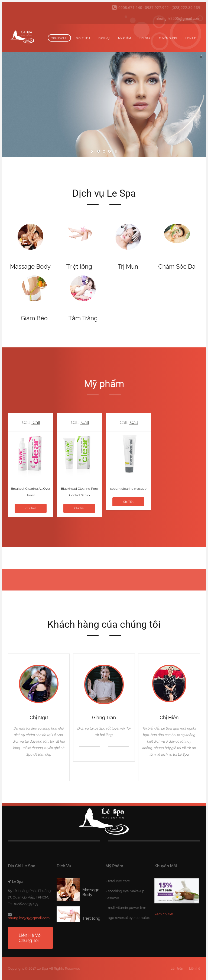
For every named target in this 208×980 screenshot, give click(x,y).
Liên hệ (191, 38)
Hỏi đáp (145, 38)
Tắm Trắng (83, 318)
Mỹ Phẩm (124, 38)
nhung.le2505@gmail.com (178, 19)
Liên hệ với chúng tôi (30, 938)
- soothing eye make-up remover (125, 894)
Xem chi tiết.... (165, 914)
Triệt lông (79, 266)
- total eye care (118, 881)
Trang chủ (59, 38)
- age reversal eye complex (128, 918)
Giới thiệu (83, 38)
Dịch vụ (104, 38)
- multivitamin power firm (126, 908)
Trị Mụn (128, 266)
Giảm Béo (34, 318)
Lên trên (177, 968)
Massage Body (30, 266)
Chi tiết (31, 508)
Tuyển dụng (168, 38)
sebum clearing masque (128, 489)
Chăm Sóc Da (177, 266)
